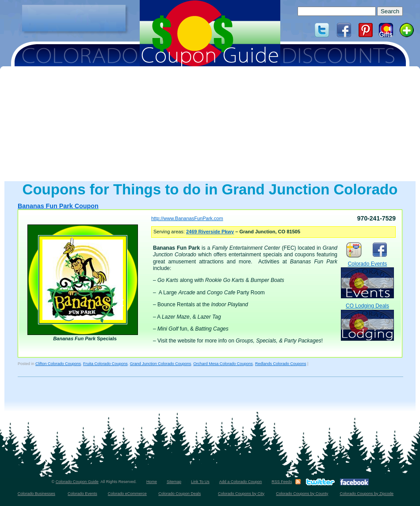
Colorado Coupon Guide (77, 482)
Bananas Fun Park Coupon (58, 206)
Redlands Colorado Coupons (281, 364)
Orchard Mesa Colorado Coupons (223, 364)
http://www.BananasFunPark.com (187, 218)
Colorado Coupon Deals (179, 494)
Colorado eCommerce (127, 494)
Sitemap (174, 482)
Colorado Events (367, 280)
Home (152, 482)
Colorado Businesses (36, 494)
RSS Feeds (282, 482)
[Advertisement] (74, 18)
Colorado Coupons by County (302, 494)
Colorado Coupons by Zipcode (367, 494)
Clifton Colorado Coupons (58, 364)
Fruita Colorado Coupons (105, 364)
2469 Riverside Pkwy (210, 232)
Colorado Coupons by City (241, 494)
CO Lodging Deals (367, 321)
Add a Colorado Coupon (241, 482)
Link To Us (200, 482)
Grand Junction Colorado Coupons (161, 364)
